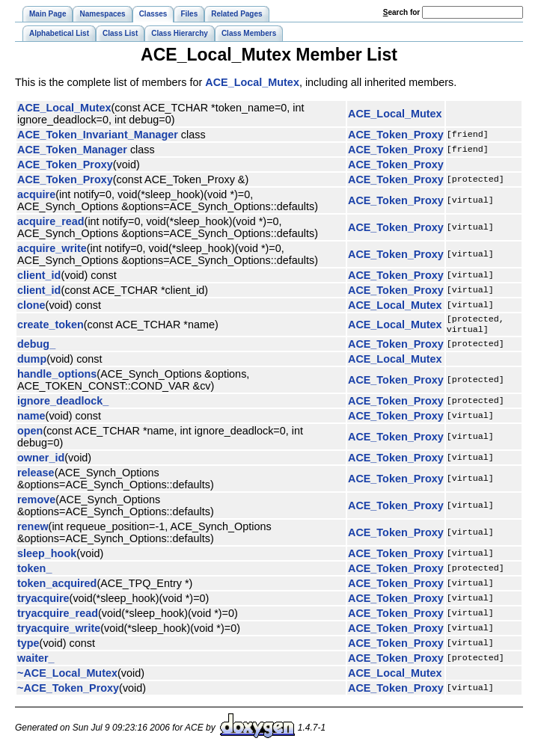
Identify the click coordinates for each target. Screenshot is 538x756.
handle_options (57, 377)
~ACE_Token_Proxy (68, 691)
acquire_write (52, 248)
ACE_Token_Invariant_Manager (98, 135)
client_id (39, 275)
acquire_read (51, 221)
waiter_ (36, 661)
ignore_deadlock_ (63, 404)
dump (32, 362)
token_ (34, 571)
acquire (36, 194)
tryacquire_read (58, 616)
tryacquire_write (59, 631)
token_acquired (57, 586)
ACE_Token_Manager (72, 150)
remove (36, 503)
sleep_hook (47, 556)
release (36, 476)
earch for (401, 12)
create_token (51, 326)
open (30, 434)
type (28, 646)
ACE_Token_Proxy (396, 135)
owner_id (41, 461)
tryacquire (43, 601)
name (31, 419)
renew (33, 529)
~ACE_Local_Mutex (67, 676)
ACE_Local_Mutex (252, 82)
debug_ (36, 347)
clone (31, 305)
